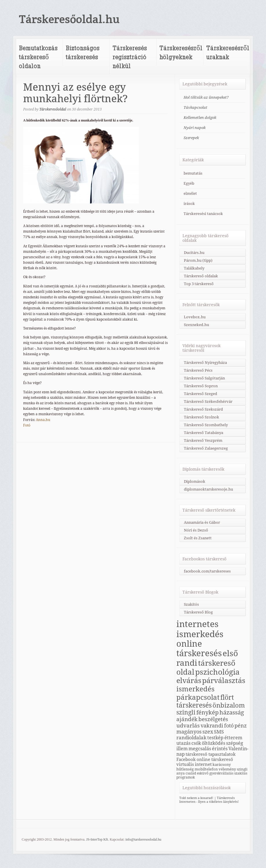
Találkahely (194, 268)
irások (189, 204)
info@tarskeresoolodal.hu (143, 839)
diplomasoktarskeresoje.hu (208, 489)
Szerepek (191, 138)
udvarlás (188, 725)
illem (182, 749)
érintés (220, 749)
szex (208, 732)
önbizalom (229, 705)
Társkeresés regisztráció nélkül (130, 57)
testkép (215, 738)
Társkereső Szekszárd (203, 409)
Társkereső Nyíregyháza (205, 363)
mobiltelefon (206, 769)
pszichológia (217, 672)
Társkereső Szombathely (206, 425)
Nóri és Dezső (196, 530)
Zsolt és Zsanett (198, 538)
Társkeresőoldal (53, 109)
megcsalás (200, 749)
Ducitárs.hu (194, 253)
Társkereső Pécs (198, 370)
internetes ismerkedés (200, 629)
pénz (241, 726)
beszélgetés (213, 719)
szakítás (241, 773)
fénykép (207, 712)
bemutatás (193, 173)
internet (203, 764)
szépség (235, 743)
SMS (219, 732)
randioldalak (191, 738)
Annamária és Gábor (202, 522)
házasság (232, 713)
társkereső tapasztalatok (211, 754)
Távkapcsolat (195, 107)
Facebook (186, 759)
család (191, 773)
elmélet (190, 193)
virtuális (185, 764)
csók (196, 743)
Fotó (27, 425)
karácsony (222, 764)
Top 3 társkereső (199, 284)
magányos (189, 732)
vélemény (227, 769)
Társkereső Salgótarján (204, 378)
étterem (233, 738)
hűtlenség (185, 769)
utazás (183, 743)
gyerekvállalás (221, 773)
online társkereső (215, 759)
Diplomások (195, 481)
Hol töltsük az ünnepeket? (206, 97)
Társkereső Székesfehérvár (208, 402)
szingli (186, 712)
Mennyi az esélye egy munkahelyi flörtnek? (75, 93)
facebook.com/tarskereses (207, 571)
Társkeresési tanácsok (203, 214)
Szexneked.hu (196, 325)
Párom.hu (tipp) (198, 260)
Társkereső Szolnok (202, 417)
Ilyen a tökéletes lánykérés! (218, 802)
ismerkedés (195, 689)
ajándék (187, 719)
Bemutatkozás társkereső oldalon (38, 57)
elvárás (189, 681)
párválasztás (224, 681)
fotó (229, 726)
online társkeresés (199, 649)
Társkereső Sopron (201, 386)
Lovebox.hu (195, 317)
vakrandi (212, 726)
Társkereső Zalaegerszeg (206, 448)
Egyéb (189, 183)
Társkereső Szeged (201, 394)
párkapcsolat (198, 697)
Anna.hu (43, 420)
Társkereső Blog (198, 612)
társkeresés (194, 705)
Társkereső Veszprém (203, 440)
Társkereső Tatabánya (204, 433)
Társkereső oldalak (201, 276)
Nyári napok (195, 128)
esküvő (203, 773)
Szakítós (191, 604)
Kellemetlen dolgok (200, 118)
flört (227, 697)
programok (186, 777)
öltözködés (214, 743)
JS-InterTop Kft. (97, 839)
